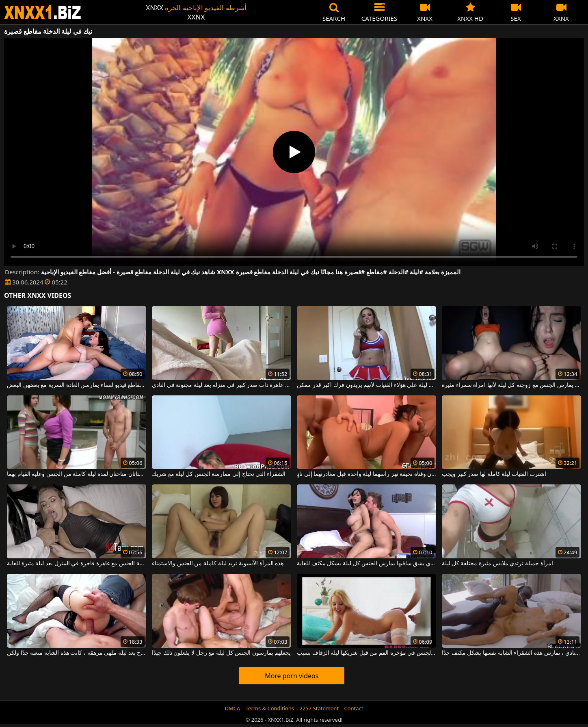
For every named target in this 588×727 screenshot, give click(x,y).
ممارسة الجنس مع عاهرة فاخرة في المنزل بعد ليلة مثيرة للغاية (77, 564)
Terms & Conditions (270, 708)
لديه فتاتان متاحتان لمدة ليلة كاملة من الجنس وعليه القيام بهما (77, 474)
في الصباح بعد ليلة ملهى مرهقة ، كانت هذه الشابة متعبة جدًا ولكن (77, 653)
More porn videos (292, 676)
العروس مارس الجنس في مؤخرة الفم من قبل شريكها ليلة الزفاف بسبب (366, 653)
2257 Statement (319, 708)
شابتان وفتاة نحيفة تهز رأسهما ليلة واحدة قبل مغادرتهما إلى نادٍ (366, 474)
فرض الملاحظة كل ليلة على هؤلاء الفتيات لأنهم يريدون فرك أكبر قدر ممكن (366, 385)
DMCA (233, 708)
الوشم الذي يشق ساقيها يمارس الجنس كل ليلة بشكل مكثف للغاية (366, 564)
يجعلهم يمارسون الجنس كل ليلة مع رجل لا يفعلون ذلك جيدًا (221, 653)
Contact (353, 708)
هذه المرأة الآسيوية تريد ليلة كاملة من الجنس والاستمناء (218, 564)
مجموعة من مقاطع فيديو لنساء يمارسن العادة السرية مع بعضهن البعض (77, 385)
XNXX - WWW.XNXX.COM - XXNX (43, 12)
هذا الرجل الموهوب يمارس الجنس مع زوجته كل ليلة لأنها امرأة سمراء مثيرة (511, 385)
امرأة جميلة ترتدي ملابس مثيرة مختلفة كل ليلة (497, 564)
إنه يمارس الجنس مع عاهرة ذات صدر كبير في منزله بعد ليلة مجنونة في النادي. (222, 385)
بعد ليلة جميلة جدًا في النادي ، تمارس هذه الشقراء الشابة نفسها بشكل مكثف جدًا (511, 653)
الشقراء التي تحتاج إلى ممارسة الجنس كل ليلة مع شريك (219, 474)
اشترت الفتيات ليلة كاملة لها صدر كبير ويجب (494, 474)
